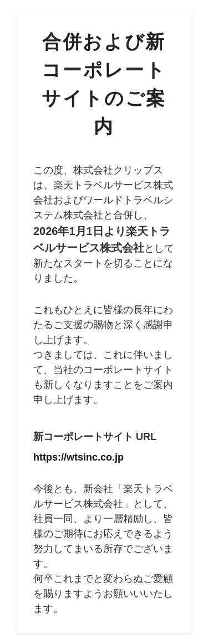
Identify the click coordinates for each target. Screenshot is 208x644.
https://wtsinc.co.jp (78, 457)
